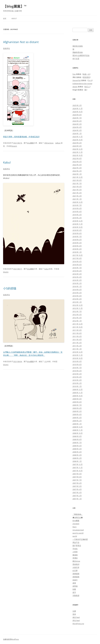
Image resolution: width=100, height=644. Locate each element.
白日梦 (75, 571)
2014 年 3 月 (77, 299)
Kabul (7, 162)
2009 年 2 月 (77, 421)
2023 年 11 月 (78, 137)
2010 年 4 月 (77, 377)
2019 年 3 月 (77, 215)
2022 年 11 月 (78, 152)
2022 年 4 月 (77, 165)
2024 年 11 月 (78, 108)
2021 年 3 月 (77, 193)
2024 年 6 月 (77, 121)
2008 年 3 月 (77, 455)
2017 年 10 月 (78, 255)
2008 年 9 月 (77, 436)
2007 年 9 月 (77, 474)
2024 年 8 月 (77, 115)
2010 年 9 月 (77, 361)
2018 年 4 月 (77, 246)
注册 (74, 611)
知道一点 (86, 74)
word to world (78, 533)
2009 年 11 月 (78, 393)
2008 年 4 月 (77, 452)
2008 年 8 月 (77, 439)
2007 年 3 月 (77, 492)
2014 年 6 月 (77, 290)
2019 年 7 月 (77, 205)
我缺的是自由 (78, 52)
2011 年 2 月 (77, 346)
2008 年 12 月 (78, 427)
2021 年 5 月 (77, 190)
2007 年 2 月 (77, 496)
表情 (74, 583)
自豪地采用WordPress (11, 639)
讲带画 (75, 586)
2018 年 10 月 (78, 227)
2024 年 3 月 (77, 130)
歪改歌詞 (76, 564)
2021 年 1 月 (77, 199)
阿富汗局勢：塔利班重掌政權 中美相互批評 (21, 137)
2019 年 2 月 (77, 218)
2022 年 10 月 (78, 155)
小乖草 (75, 552)
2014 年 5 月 (77, 293)
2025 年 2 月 (77, 105)
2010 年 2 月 (77, 383)
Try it (90, 80)
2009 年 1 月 (77, 424)
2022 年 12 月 (78, 149)
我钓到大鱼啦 (78, 46)
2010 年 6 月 (77, 371)
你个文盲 (76, 59)
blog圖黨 (30, 143)
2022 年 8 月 (77, 158)
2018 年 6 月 (77, 240)
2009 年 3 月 (77, 418)
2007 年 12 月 (78, 464)
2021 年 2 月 (77, 196)
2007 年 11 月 (78, 467)
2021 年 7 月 (77, 183)
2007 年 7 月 (77, 480)
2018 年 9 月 (77, 230)
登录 (74, 614)
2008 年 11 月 (78, 430)
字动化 (75, 549)
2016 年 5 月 (77, 274)
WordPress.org (78, 624)
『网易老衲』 (78, 514)
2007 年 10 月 (78, 471)
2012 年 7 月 (77, 311)
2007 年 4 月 (77, 489)
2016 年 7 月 (77, 268)
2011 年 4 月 (77, 339)
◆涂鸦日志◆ (78, 517)
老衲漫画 (76, 574)
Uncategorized (78, 530)
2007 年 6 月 (77, 483)
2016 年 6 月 (77, 271)
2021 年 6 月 (77, 187)
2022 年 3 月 (77, 168)
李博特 (75, 558)
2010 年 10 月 (78, 358)
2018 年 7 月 (77, 236)
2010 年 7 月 (77, 368)
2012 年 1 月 (77, 321)
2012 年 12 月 (78, 305)
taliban (58, 143)
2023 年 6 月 (77, 143)
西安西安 (86, 77)
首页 (5, 19)
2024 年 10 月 (78, 112)
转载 (74, 589)
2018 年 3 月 (77, 249)
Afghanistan (49, 143)
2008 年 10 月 (78, 433)
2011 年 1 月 (77, 349)
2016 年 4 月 (77, 277)
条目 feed (76, 617)
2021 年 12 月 (78, 177)
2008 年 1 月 (77, 461)
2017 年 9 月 (77, 258)
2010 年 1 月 (77, 386)
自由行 (75, 580)
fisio (74, 74)
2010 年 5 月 (77, 374)
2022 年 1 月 (77, 174)
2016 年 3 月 (77, 280)
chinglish (76, 524)
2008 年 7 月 (77, 443)
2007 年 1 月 (77, 499)
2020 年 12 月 (78, 202)
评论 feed (76, 620)
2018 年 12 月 (78, 221)
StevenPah (77, 80)
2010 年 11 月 (78, 355)
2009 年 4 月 (77, 414)
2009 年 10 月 (78, 396)
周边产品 (76, 542)
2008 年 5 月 (77, 449)
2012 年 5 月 (77, 315)
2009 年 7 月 (77, 405)
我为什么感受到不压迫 (81, 55)
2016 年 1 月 (77, 286)
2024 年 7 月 (77, 118)
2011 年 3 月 (77, 343)
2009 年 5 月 (77, 411)
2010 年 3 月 (77, 380)
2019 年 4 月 (77, 212)
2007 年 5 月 (77, 486)
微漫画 (75, 555)
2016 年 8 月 (77, 265)
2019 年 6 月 (77, 208)
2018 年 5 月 (77, 243)
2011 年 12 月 (78, 324)
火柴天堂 (76, 567)
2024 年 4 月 (77, 127)
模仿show (76, 561)
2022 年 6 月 (77, 162)
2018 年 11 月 (78, 224)
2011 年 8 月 (77, 333)
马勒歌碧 (76, 595)
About (14, 19)
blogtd (14, 146)
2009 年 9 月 (77, 399)
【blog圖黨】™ (15, 6)
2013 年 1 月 (77, 302)
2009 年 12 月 (78, 389)
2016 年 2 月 (77, 283)
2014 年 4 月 (77, 296)
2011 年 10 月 (78, 327)
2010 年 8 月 (77, 364)
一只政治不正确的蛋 (80, 539)
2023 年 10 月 (78, 140)
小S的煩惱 (10, 288)
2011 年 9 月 (77, 330)
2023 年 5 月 (77, 146)
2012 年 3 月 (77, 318)
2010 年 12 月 (78, 352)
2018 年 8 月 (77, 233)
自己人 (87, 87)
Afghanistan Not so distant (21, 42)
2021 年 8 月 (77, 180)
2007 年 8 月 (77, 477)
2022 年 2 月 (77, 171)
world (75, 536)
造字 (74, 592)
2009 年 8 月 (77, 402)
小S (46, 361)
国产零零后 (77, 546)
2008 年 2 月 (77, 458)
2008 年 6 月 (77, 446)
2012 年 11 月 (78, 308)
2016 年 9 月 (77, 261)
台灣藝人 (7, 352)
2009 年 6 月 (77, 408)
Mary (75, 527)
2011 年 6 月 (77, 336)
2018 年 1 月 (77, 252)
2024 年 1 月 (77, 133)
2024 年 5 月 (77, 124)
